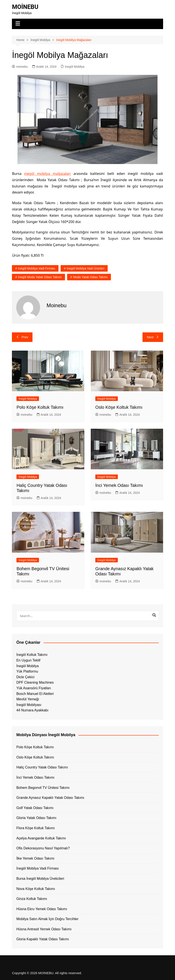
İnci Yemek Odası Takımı (119, 485)
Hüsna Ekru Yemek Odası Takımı (42, 909)
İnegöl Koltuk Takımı (32, 655)
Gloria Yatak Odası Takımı (36, 818)
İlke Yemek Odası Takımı (35, 858)
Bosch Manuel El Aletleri (35, 694)
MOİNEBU (25, 7)
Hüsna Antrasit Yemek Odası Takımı (44, 929)
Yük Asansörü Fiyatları (34, 688)
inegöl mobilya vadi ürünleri (86, 268)
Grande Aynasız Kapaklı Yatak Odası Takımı (50, 798)
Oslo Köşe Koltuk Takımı (119, 407)
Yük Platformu (27, 671)
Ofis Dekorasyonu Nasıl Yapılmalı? (43, 848)
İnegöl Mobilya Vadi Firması (37, 868)
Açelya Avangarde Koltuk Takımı (41, 838)
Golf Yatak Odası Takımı (35, 808)
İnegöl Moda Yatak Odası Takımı (40, 277)
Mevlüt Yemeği (28, 699)
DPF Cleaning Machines (35, 682)
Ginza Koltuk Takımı (32, 899)
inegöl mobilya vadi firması (37, 268)
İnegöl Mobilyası (29, 705)
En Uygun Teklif (28, 660)
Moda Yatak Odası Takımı (91, 277)
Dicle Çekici (25, 677)
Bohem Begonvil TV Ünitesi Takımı (43, 788)
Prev (22, 337)
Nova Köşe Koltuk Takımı (36, 889)
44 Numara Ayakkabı (32, 710)
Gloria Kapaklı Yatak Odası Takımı (43, 939)
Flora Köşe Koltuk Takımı (36, 828)
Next (153, 337)
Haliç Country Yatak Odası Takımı (42, 767)
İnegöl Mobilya (75, 67)
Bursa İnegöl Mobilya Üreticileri (40, 879)
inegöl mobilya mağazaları (48, 174)
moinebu (20, 67)
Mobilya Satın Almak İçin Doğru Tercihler (47, 919)
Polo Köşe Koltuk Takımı (40, 407)
